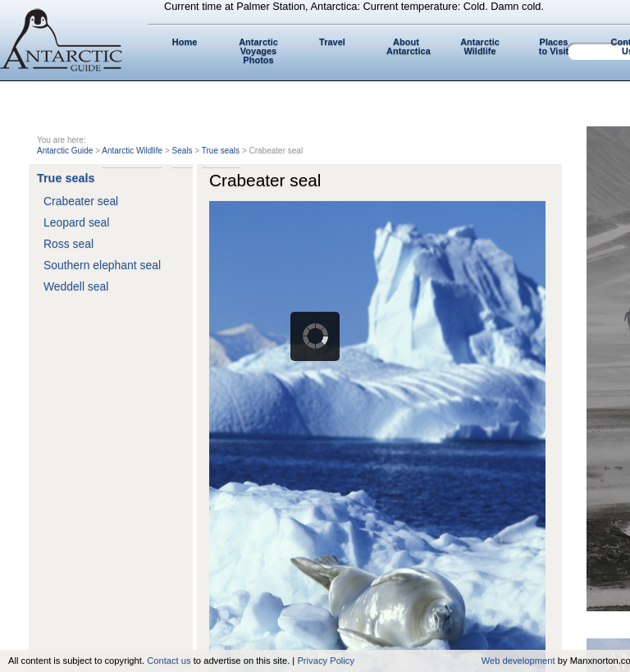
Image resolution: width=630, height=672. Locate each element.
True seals (221, 151)
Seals (183, 151)
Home (185, 42)
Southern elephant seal (102, 265)
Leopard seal (76, 222)
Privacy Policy (326, 661)
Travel (332, 42)
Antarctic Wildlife (480, 46)
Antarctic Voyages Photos (258, 51)
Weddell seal (76, 286)
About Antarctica (409, 46)
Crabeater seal (81, 201)
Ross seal (68, 244)
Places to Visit (554, 46)
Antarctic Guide (65, 151)
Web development (518, 661)
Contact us (169, 661)
